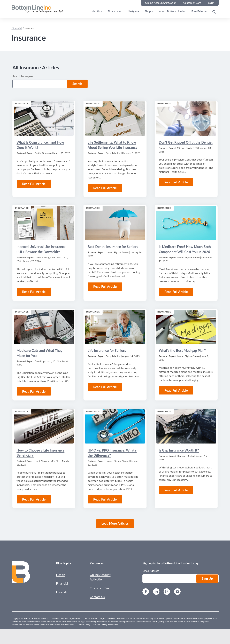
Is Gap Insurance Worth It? (179, 450)
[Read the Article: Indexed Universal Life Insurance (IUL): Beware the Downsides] (44, 223)
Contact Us (97, 597)
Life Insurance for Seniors (107, 350)
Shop (148, 11)
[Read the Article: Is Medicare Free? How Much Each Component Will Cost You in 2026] (186, 223)
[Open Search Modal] (214, 12)
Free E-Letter (199, 11)
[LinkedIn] (156, 592)
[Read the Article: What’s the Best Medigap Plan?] (186, 327)
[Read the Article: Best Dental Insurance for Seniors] (115, 223)
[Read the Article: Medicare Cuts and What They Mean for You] (44, 327)
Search (77, 84)
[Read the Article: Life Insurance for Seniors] (115, 327)
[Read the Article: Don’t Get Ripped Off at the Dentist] (186, 119)
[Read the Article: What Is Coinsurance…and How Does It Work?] (44, 119)
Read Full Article (34, 184)
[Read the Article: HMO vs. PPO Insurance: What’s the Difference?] (115, 426)
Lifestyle (131, 11)
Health (96, 11)
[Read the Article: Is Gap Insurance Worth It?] (186, 426)
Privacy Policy (84, 625)
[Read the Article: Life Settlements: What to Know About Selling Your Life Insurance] (115, 119)
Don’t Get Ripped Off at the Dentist (186, 142)
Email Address (151, 571)
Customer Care (100, 588)
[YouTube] (177, 592)
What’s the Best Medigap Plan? (182, 350)
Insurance (22, 104)
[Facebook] (146, 592)
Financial (113, 11)
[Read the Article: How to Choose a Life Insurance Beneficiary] (44, 426)
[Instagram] (167, 592)
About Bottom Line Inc (172, 11)
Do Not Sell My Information (106, 625)
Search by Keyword (24, 76)
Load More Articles (115, 523)
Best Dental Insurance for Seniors (113, 247)
